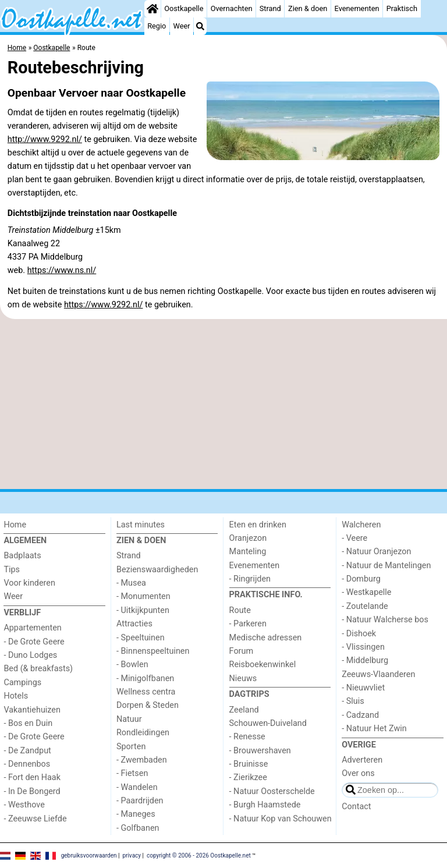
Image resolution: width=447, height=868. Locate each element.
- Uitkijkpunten (143, 610)
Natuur (129, 719)
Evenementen (357, 8)
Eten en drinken (258, 525)
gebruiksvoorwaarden (89, 855)
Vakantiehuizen (32, 710)
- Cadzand (360, 715)
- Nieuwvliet (363, 688)
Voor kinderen (29, 583)
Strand (270, 8)
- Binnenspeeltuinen (153, 651)
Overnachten (232, 8)
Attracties (134, 624)
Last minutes (141, 525)
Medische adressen (266, 638)
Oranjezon (248, 538)
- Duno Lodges (30, 655)
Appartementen (32, 628)
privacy (132, 855)
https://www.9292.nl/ (104, 305)
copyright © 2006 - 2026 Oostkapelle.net (199, 855)
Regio (157, 26)
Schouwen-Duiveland (268, 723)
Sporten (131, 747)
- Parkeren (248, 624)
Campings (22, 683)
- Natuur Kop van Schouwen (281, 819)
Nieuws (243, 679)
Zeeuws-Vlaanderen (378, 674)
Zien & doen (308, 8)
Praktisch (402, 8)
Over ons (358, 773)
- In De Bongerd (32, 791)
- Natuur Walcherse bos (385, 620)
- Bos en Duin (28, 723)
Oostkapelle (184, 8)
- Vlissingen (363, 647)
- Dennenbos (27, 764)
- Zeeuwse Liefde (35, 819)
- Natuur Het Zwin (374, 729)
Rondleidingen (143, 733)
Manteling (248, 552)
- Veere (354, 538)
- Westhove (24, 805)
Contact (356, 807)
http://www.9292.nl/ (45, 139)
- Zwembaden (142, 760)
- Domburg (361, 579)
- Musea (131, 583)
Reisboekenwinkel (263, 665)
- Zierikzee (248, 777)
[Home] (152, 9)
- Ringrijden (250, 579)
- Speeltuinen (141, 638)
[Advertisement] (223, 404)
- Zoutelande (365, 606)
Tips (12, 570)
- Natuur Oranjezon (376, 552)
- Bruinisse (249, 764)
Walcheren (361, 525)
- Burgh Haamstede (265, 805)
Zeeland (244, 710)
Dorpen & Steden (148, 705)
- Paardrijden (140, 801)
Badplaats (22, 556)
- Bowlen (132, 665)
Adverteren (362, 760)
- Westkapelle (366, 592)
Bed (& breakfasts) (38, 669)
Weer (182, 26)
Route (240, 610)
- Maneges (136, 814)
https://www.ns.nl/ (62, 270)
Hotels (16, 696)
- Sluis (353, 701)
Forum (241, 651)
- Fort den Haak (32, 777)
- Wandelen (137, 787)
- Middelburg (365, 660)
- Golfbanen (138, 828)
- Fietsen (132, 773)
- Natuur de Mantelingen (386, 566)
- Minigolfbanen (145, 679)
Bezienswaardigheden (157, 570)
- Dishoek (359, 634)
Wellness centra (146, 692)
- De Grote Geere (34, 642)
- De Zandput (27, 751)
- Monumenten (143, 596)
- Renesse (247, 737)
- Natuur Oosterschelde (272, 791)
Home (15, 525)
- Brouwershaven (260, 751)
